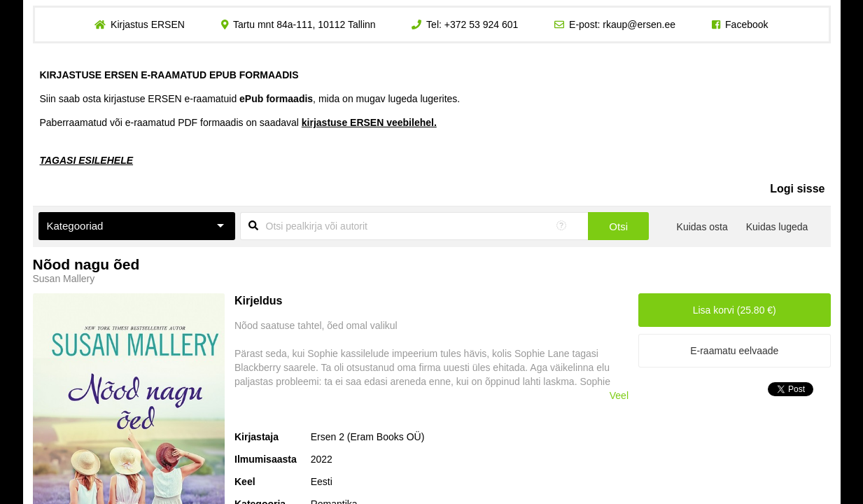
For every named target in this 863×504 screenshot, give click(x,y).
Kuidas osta (702, 227)
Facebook (746, 24)
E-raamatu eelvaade (734, 351)
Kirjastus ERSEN (148, 24)
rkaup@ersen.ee (639, 24)
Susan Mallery (64, 279)
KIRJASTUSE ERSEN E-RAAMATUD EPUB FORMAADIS (169, 75)
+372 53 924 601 (482, 24)
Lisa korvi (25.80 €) (735, 310)
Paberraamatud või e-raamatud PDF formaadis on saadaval (238, 122)
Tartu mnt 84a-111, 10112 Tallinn (304, 24)
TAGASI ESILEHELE (87, 160)
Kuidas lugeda (777, 227)
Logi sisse (797, 189)
